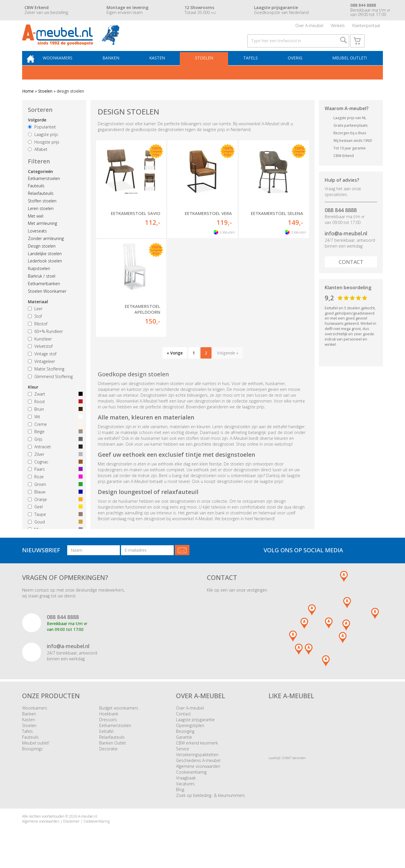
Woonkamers (67, 69)
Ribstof (38, 336)
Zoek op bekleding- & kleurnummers (211, 808)
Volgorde (37, 132)
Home (28, 103)
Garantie (184, 749)
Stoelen (208, 69)
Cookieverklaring (191, 784)
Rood (54, 414)
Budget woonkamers (119, 720)
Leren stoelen (41, 221)
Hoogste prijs (44, 154)
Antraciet (54, 459)
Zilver (54, 466)
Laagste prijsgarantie (195, 732)
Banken (119, 69)
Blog (180, 802)
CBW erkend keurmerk (197, 755)
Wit (54, 429)
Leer (35, 321)
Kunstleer (40, 351)
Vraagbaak (186, 790)
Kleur (33, 399)
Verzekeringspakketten (197, 767)
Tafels (253, 69)
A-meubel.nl (88, 829)
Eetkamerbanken (44, 295)
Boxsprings (32, 761)
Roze (54, 489)
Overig (296, 69)
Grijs (54, 451)
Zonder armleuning (46, 251)
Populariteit (42, 139)
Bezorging (185, 743)
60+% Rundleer (45, 343)
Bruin (54, 421)
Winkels (338, 28)
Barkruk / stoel (42, 288)
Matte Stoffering (46, 381)
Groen (54, 496)
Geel (54, 519)
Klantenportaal (366, 28)
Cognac (54, 474)
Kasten (163, 69)
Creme (54, 436)
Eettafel (106, 743)
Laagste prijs (43, 146)
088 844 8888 (341, 222)
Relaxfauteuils (41, 205)
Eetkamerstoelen (44, 190)
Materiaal (38, 314)
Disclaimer (71, 833)
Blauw (54, 504)
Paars (54, 481)
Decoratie (108, 761)
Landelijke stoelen (45, 265)
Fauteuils (36, 198)
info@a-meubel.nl (346, 246)
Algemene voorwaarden (198, 778)
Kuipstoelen (39, 281)
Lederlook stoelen (45, 273)
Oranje (54, 511)
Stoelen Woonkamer (47, 303)
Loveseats (37, 243)
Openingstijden (190, 738)
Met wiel (36, 228)
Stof (35, 328)
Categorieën (40, 183)
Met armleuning (42, 235)
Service (183, 761)
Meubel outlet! (349, 69)
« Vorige (175, 365)
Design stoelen (42, 258)
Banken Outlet (113, 755)
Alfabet (38, 162)
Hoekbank (109, 726)
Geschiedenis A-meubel (198, 773)
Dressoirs (108, 732)
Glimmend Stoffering (50, 388)
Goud (54, 534)
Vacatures (185, 796)
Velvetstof (40, 358)
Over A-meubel (309, 28)
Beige (54, 444)
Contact (351, 274)
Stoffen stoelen (42, 213)
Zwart (54, 406)
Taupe (54, 526)
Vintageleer (41, 374)
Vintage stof (42, 366)
